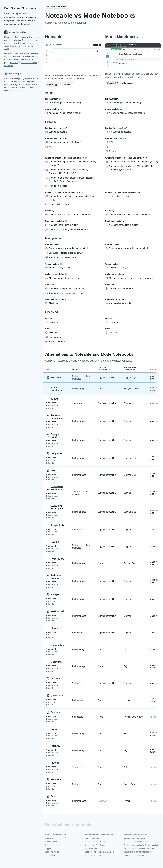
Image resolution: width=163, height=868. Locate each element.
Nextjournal (55, 611)
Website (52, 85)
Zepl (51, 796)
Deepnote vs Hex (92, 838)
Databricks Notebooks (55, 488)
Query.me (54, 662)
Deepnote (34, 53)
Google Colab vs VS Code (95, 842)
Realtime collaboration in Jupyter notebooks (142, 845)
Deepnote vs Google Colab (96, 845)
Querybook (55, 696)
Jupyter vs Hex (91, 848)
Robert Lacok (20, 37)
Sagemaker (50, 855)
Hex (51, 470)
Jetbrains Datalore (54, 577)
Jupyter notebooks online (134, 838)
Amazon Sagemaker (55, 417)
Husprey (53, 746)
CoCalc (53, 542)
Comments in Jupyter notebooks (137, 852)
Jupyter (53, 399)
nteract (52, 628)
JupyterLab (55, 525)
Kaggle (52, 595)
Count (52, 729)
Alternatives (68, 85)
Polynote (54, 780)
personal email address (28, 84)
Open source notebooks (134, 855)
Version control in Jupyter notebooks (139, 848)
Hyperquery (55, 559)
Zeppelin (53, 712)
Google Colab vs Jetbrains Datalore (99, 852)
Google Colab (53, 436)
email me (14, 63)
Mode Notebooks (55, 389)
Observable (55, 645)
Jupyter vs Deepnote (93, 855)
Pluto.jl (52, 763)
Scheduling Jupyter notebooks (136, 842)
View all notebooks (57, 6)
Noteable (54, 378)
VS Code (53, 679)
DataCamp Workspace (55, 507)
